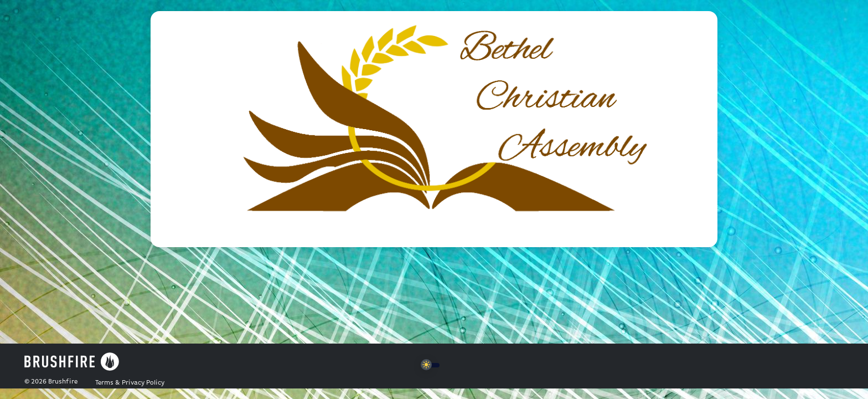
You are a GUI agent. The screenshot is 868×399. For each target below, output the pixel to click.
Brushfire (63, 382)
